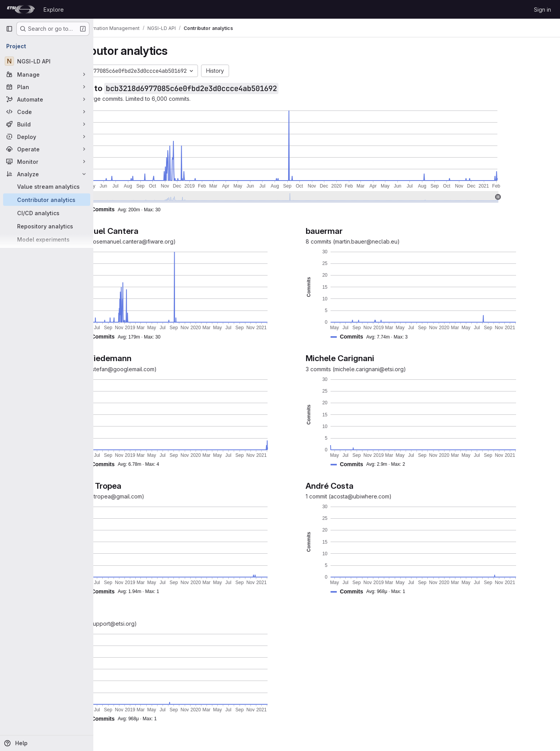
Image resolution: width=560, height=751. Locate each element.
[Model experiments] (47, 239)
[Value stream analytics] (47, 186)
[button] (170, 210)
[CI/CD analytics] (47, 213)
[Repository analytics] (47, 226)
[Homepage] (21, 9)
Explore (54, 10)
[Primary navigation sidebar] (9, 29)
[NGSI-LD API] (47, 61)
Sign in (542, 10)
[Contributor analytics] (47, 200)
